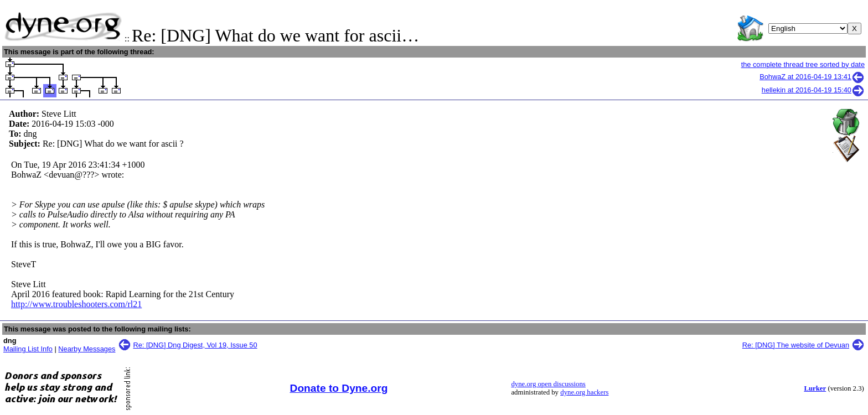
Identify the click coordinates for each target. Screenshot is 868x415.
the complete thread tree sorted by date (803, 64)
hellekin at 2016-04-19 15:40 (813, 90)
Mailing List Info (28, 349)
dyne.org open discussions (548, 384)
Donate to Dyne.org (339, 388)
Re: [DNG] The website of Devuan (796, 345)
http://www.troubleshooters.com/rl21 (76, 304)
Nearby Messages (87, 349)
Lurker (815, 388)
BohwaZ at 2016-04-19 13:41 (812, 77)
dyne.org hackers (584, 392)
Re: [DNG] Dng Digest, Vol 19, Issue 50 (195, 345)
